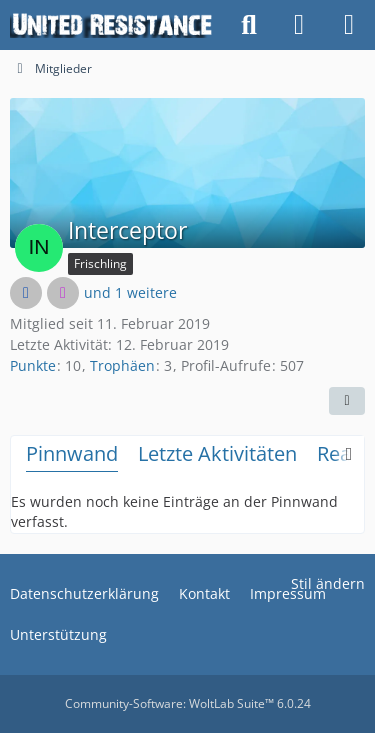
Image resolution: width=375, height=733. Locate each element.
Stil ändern (328, 583)
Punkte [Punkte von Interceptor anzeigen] (33, 365)
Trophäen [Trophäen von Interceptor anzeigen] (122, 365)
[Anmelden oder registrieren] (299, 25)
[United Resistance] (112, 25)
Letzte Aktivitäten (217, 453)
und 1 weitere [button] (130, 292)
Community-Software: (188, 703)
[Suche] (249, 25)
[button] (347, 401)
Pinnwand (72, 453)
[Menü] (349, 25)
